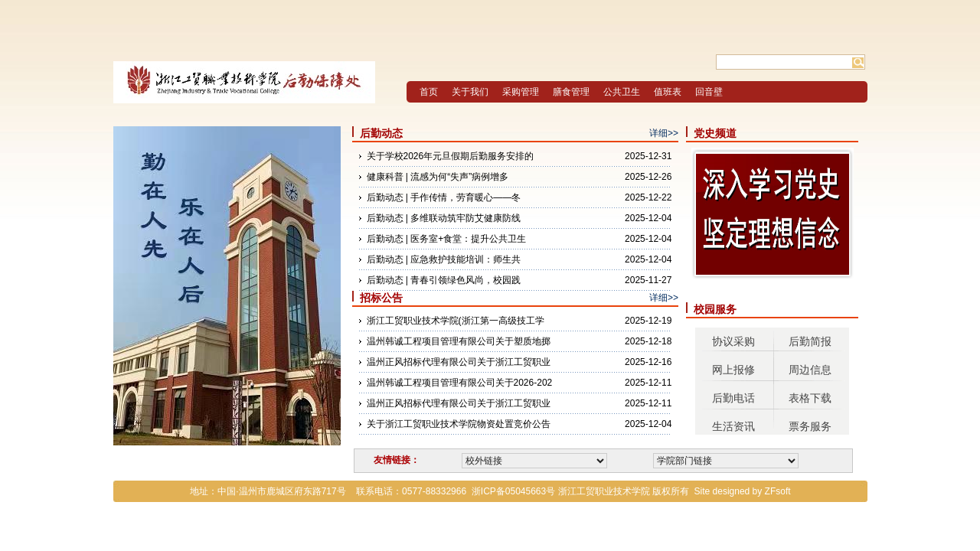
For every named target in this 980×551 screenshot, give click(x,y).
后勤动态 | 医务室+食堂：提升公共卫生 (447, 239)
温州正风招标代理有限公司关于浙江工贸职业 (459, 362)
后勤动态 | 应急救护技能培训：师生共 (444, 259)
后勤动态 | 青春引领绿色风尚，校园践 (444, 280)
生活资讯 (733, 426)
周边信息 (810, 370)
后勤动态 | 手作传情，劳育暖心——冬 (444, 197)
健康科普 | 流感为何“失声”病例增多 (438, 177)
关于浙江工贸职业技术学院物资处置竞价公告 (459, 424)
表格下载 (810, 398)
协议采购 (733, 341)
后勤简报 (810, 341)
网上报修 (733, 370)
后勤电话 (733, 398)
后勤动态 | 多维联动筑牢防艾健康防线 (444, 218)
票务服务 (810, 426)
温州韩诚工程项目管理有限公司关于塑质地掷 (459, 341)
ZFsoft (778, 491)
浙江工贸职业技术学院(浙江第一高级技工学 (456, 321)
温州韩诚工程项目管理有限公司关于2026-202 (460, 383)
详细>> (664, 133)
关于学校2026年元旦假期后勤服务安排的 (451, 156)
